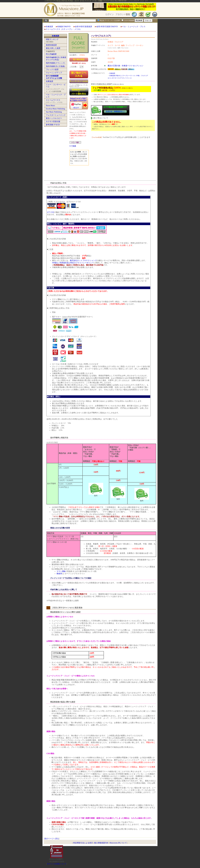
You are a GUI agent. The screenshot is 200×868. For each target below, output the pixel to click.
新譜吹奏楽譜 (51, 45)
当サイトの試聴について (57, 864)
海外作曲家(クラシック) (55, 63)
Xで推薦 (73, 146)
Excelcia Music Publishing (55, 109)
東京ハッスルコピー (54, 118)
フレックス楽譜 (52, 69)
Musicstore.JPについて (118, 843)
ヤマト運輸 (61, 571)
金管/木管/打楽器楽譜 (84, 27)
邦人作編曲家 (51, 54)
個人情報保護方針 (101, 843)
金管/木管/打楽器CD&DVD (107, 27)
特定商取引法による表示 (83, 843)
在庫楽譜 (49, 81)
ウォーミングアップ (54, 73)
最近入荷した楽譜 (53, 48)
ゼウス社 (51, 212)
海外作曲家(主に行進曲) (55, 66)
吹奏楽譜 (49, 27)
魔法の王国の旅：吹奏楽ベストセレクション (126, 66)
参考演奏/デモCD (53, 125)
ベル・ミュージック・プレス (134, 27)
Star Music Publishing (54, 112)
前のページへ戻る (52, 839)
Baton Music (51, 106)
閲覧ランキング (52, 39)
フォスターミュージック (56, 115)
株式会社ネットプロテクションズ (83, 260)
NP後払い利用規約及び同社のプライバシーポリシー (73, 263)
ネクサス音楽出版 (53, 121)
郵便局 (59, 574)
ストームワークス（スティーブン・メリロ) (63, 29)
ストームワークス (53, 100)
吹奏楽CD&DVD (64, 27)
